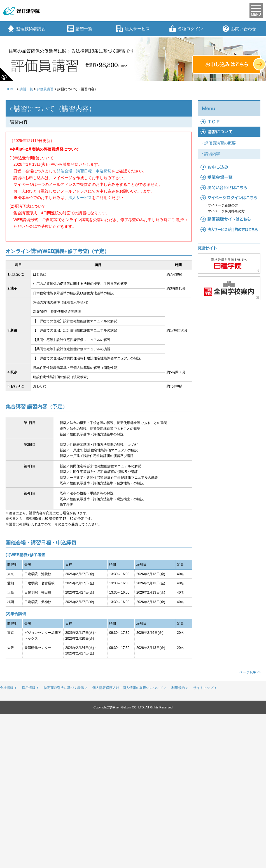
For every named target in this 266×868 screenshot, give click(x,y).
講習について (229, 132)
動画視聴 (229, 219)
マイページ (229, 198)
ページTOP (248, 672)
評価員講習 (45, 89)
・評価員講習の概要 (218, 143)
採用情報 (29, 688)
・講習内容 (210, 154)
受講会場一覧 (229, 177)
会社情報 (7, 688)
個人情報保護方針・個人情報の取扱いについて (128, 688)
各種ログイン (186, 29)
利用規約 (178, 688)
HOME (11, 89)
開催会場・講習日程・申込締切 (84, 171)
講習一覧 (80, 29)
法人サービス (133, 29)
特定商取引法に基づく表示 (64, 688)
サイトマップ (203, 688)
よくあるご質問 (229, 188)
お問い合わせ (239, 29)
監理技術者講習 (27, 29)
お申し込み (229, 167)
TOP (229, 121)
